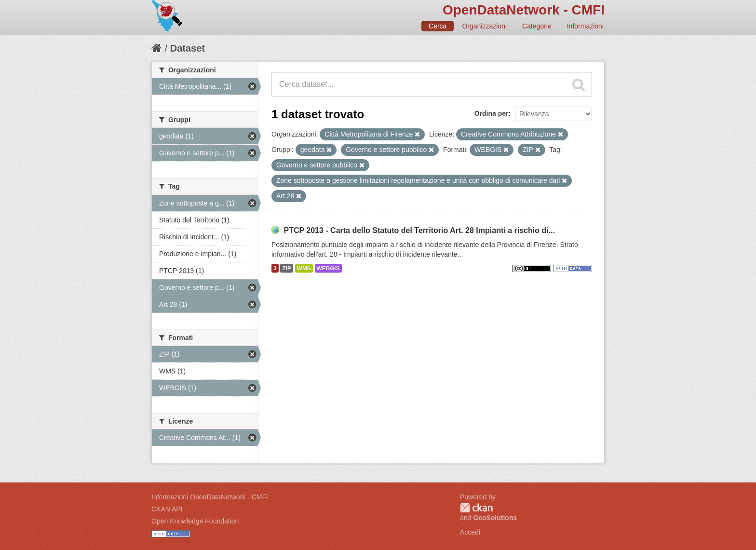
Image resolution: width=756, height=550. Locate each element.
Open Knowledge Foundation (195, 521)
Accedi (470, 532)
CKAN (476, 508)
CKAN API (167, 509)
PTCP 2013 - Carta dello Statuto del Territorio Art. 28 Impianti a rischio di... (419, 230)
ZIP (286, 268)
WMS (304, 268)
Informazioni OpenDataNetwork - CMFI (210, 497)
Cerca (438, 26)
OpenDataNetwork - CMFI (524, 10)
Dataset (188, 48)
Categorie (537, 26)
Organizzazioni (484, 26)
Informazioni (585, 26)
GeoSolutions (495, 518)
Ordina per (492, 113)
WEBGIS (328, 268)
